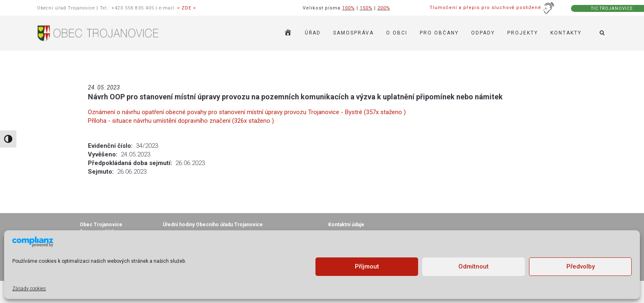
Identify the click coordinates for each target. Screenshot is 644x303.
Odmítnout (474, 266)
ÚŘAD (313, 33)
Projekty (523, 33)
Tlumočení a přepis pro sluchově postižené (492, 8)
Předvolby (581, 266)
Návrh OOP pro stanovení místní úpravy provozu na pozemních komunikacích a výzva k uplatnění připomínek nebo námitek (295, 97)
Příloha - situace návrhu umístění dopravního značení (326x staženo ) (181, 121)
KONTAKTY (566, 33)
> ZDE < (186, 8)
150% (366, 8)
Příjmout (367, 266)
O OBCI (397, 33)
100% (348, 8)
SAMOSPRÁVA (353, 33)
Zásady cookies (29, 289)
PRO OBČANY (439, 33)
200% (384, 8)
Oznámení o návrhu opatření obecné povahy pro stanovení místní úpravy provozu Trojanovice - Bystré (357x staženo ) (247, 112)
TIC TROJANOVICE (612, 8)
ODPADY (483, 33)
